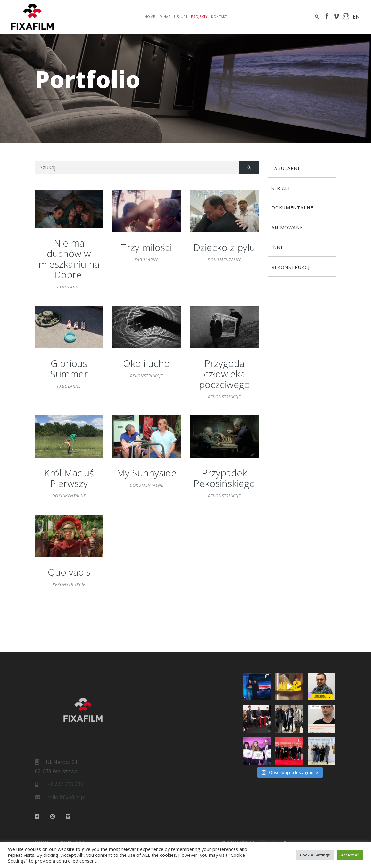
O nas (165, 17)
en (356, 17)
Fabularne (69, 287)
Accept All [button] (350, 855)
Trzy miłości (146, 247)
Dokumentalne (224, 260)
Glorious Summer (69, 369)
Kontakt (219, 17)
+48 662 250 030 (64, 784)
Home (150, 17)
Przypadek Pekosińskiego (224, 478)
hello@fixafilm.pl (66, 797)
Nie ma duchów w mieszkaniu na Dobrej (69, 259)
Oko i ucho (146, 363)
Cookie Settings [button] (315, 855)
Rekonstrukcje (147, 376)
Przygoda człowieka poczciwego (224, 374)
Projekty (199, 17)
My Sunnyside (147, 473)
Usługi (181, 17)
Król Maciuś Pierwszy (69, 478)
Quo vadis (69, 572)
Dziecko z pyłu (224, 247)
